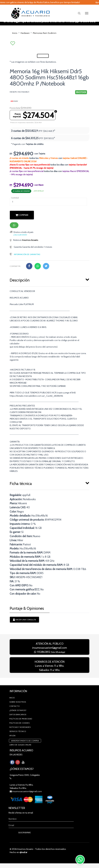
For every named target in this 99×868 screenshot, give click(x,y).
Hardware (25, 33)
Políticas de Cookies (19, 728)
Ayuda (12, 740)
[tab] (49, 290)
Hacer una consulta (24, 631)
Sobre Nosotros (18, 707)
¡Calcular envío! (20, 246)
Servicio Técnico (18, 736)
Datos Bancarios (18, 719)
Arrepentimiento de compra (25, 745)
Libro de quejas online (20, 749)
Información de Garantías (27, 265)
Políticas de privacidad (21, 723)
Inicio (15, 33)
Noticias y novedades (20, 732)
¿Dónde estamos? (18, 715)
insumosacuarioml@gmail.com (49, 659)
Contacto (14, 711)
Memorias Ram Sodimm (45, 33)
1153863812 (50, 663)
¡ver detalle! (39, 202)
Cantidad (15, 209)
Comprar (22, 226)
